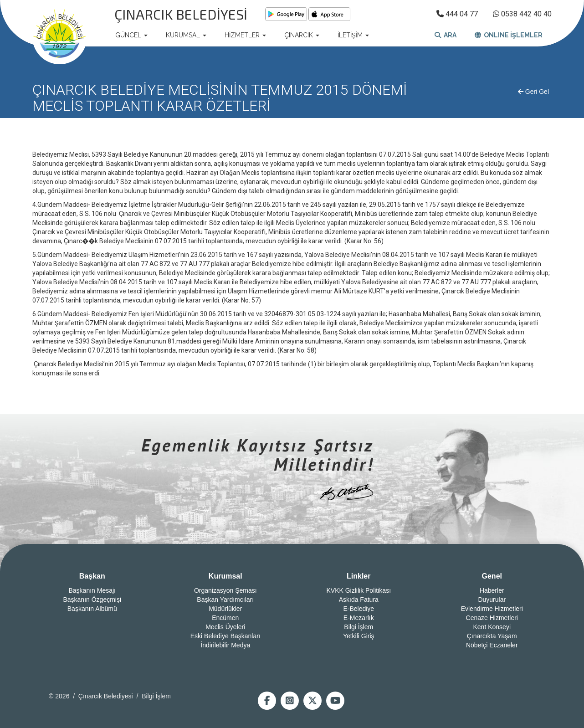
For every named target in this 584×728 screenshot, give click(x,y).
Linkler (359, 576)
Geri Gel (533, 92)
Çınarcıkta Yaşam (492, 636)
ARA (446, 35)
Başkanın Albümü (92, 609)
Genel (492, 576)
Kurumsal (225, 576)
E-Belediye (359, 609)
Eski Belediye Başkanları (225, 636)
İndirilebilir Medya (225, 645)
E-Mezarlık (359, 618)
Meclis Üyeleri (225, 627)
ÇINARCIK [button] (302, 35)
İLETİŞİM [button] (353, 35)
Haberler (492, 590)
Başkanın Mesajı (92, 590)
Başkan (92, 576)
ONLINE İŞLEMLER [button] (509, 35)
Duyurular (492, 600)
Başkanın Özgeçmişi (92, 600)
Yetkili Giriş (359, 636)
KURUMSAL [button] (186, 35)
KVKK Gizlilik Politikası (359, 590)
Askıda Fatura (359, 600)
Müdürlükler (225, 609)
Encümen (225, 618)
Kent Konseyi (492, 627)
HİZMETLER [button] (245, 35)
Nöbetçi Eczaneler (492, 645)
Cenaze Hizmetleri (492, 618)
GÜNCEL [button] (131, 35)
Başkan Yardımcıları (225, 600)
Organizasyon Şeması (225, 590)
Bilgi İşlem (359, 627)
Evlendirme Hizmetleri (492, 609)
